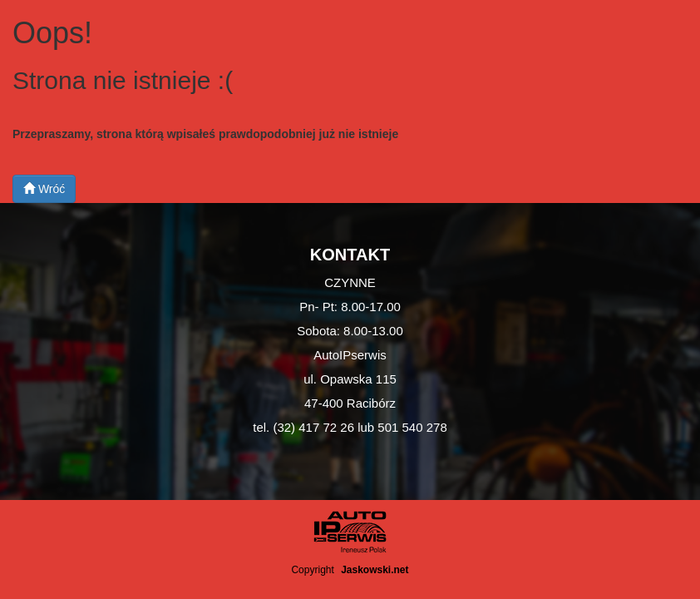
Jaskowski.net (375, 570)
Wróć (44, 189)
